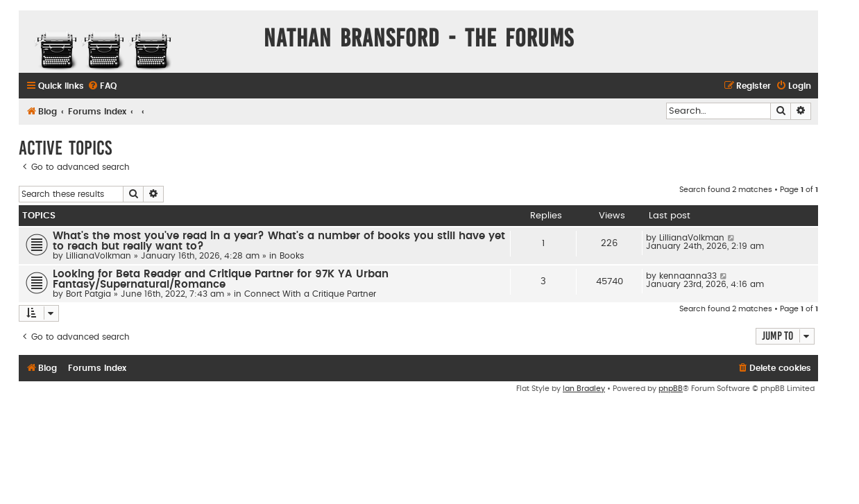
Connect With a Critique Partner (310, 294)
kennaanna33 (688, 276)
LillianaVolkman (99, 256)
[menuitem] (102, 86)
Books (292, 256)
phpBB (671, 389)
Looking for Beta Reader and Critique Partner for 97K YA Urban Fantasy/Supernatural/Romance (221, 279)
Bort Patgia (88, 294)
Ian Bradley (584, 389)
